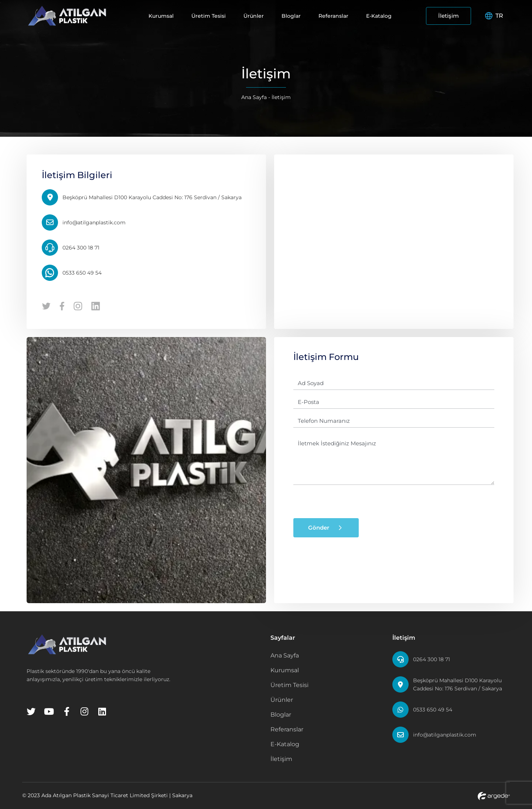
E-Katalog (379, 16)
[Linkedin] (102, 711)
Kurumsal (161, 16)
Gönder (326, 528)
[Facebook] (66, 711)
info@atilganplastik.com (445, 735)
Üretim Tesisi (209, 16)
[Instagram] (84, 711)
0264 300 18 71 (432, 659)
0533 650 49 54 (433, 710)
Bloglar (291, 16)
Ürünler (254, 16)
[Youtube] (49, 711)
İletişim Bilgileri (77, 175)
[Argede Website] (494, 796)
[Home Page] (67, 16)
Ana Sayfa (254, 97)
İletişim (449, 16)
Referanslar (333, 16)
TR (494, 16)
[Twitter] (31, 711)
